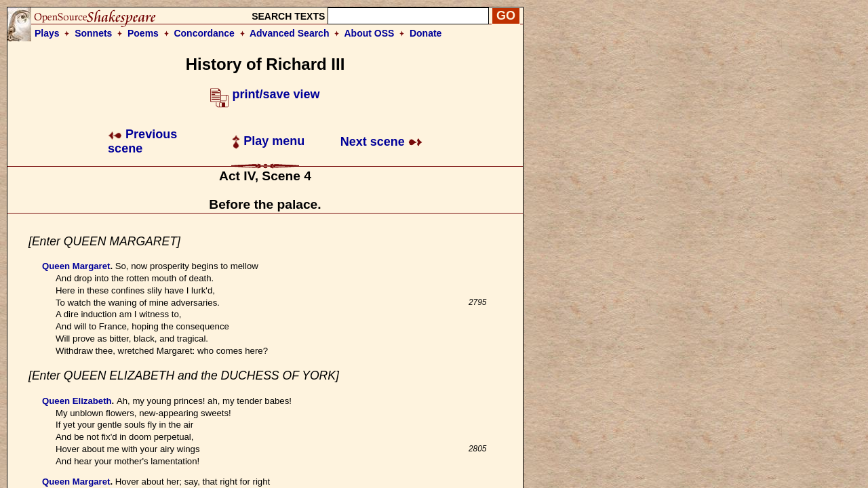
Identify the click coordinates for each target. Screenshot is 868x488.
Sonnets (93, 33)
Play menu (268, 141)
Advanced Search (290, 33)
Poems (143, 33)
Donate (426, 33)
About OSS (370, 33)
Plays (47, 33)
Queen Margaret (76, 266)
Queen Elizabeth (77, 401)
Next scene (381, 142)
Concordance (204, 33)
